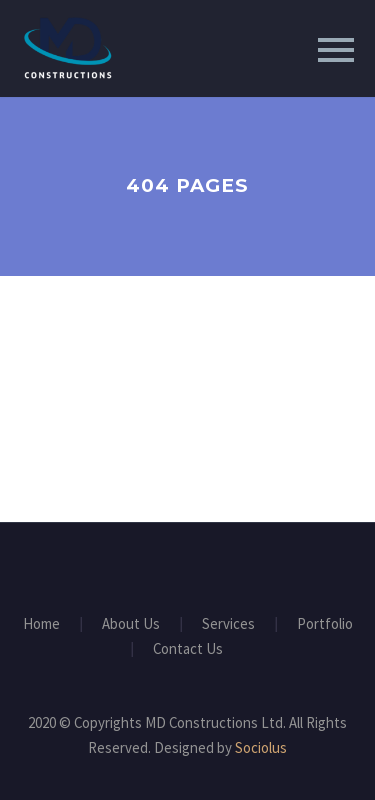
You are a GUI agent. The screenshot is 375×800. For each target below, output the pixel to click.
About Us (131, 624)
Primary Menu (336, 50)
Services (228, 624)
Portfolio (325, 624)
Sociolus (261, 747)
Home (41, 624)
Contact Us (188, 649)
